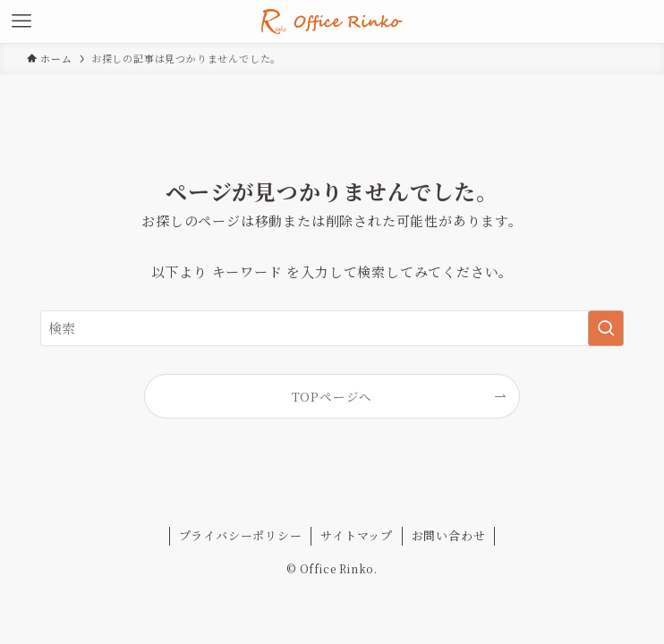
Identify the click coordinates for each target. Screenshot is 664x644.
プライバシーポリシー (241, 535)
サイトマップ (357, 535)
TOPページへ (332, 396)
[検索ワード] (332, 328)
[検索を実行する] (606, 328)
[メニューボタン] (21, 21)
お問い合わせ (449, 535)
